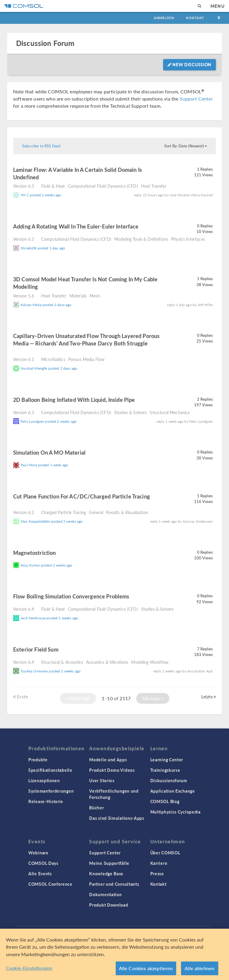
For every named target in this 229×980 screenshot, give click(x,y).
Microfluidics (53, 359)
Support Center (196, 99)
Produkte (38, 760)
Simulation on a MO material (49, 452)
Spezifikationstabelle (50, 770)
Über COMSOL (165, 853)
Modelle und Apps (108, 760)
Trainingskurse (165, 770)
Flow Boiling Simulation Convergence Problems (71, 596)
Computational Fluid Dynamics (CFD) (103, 186)
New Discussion (189, 64)
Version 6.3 (24, 186)
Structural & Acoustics (62, 662)
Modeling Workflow (150, 662)
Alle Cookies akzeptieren (146, 968)
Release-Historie (46, 801)
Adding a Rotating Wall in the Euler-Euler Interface (76, 226)
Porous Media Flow (86, 359)
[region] (114, 954)
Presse (157, 873)
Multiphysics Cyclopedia (175, 812)
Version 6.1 (24, 359)
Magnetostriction (34, 553)
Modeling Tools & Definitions (141, 239)
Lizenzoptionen (44, 780)
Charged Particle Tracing (64, 512)
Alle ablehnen (199, 968)
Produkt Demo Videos (112, 770)
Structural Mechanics (170, 412)
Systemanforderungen (51, 791)
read (47, 178)
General (96, 512)
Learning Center (167, 760)
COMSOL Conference (50, 884)
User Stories (102, 780)
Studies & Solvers (131, 412)
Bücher (96, 808)
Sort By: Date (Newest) (186, 146)
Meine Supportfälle (109, 863)
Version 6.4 (24, 609)
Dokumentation (105, 894)
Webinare (38, 853)
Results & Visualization (127, 512)
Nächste (153, 698)
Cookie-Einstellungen (29, 968)
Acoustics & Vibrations (107, 662)
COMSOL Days (43, 863)
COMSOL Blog (165, 801)
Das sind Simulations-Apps (117, 818)
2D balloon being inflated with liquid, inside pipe (74, 400)
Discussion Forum (45, 43)
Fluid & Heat (53, 186)
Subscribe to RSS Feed (41, 146)
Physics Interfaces (188, 239)
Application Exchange (173, 791)
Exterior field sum (36, 649)
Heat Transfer (154, 186)
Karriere (159, 863)
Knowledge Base (106, 873)
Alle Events (40, 873)
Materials (78, 296)
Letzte (209, 697)
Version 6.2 (24, 512)
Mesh (95, 296)
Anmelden (164, 18)
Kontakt (195, 18)
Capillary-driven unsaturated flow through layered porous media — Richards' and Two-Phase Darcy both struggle (86, 339)
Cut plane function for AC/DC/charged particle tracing (82, 496)
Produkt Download (109, 905)
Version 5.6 (24, 296)
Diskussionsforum (169, 780)
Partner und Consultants (114, 884)
